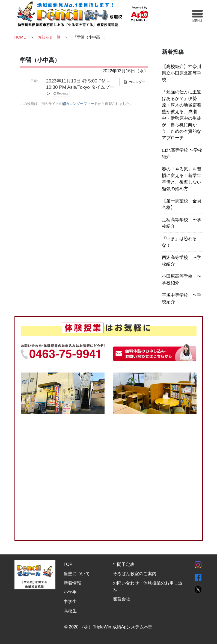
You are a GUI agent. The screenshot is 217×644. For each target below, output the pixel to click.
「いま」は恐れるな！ (179, 242)
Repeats (61, 93)
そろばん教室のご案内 (135, 574)
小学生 (70, 592)
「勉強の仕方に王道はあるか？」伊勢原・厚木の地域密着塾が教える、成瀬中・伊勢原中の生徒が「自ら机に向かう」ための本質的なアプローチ (182, 115)
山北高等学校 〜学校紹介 (182, 153)
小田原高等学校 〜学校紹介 (182, 280)
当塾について (77, 574)
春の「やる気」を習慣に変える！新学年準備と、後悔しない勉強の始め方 (182, 179)
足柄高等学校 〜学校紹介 (182, 223)
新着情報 (72, 583)
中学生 (70, 602)
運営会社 (121, 599)
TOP (68, 564)
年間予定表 (124, 564)
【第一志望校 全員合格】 (182, 204)
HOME (20, 37)
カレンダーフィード (80, 104)
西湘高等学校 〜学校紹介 (182, 261)
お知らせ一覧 (49, 37)
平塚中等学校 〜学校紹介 (182, 298)
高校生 (70, 611)
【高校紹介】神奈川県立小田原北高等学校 (182, 73)
